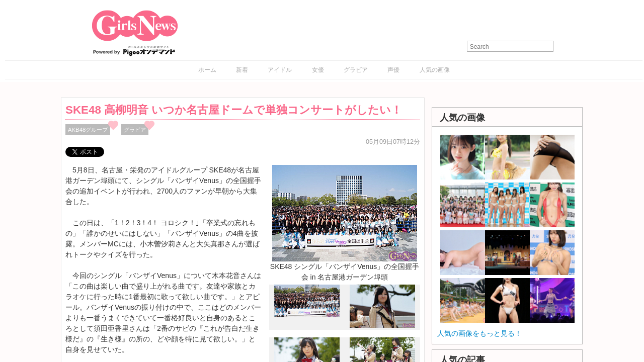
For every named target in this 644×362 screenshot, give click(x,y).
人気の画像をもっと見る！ (479, 333)
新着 (242, 70)
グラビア (356, 70)
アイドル (280, 70)
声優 (393, 70)
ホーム (207, 70)
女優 (318, 70)
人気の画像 (435, 70)
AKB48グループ (88, 130)
